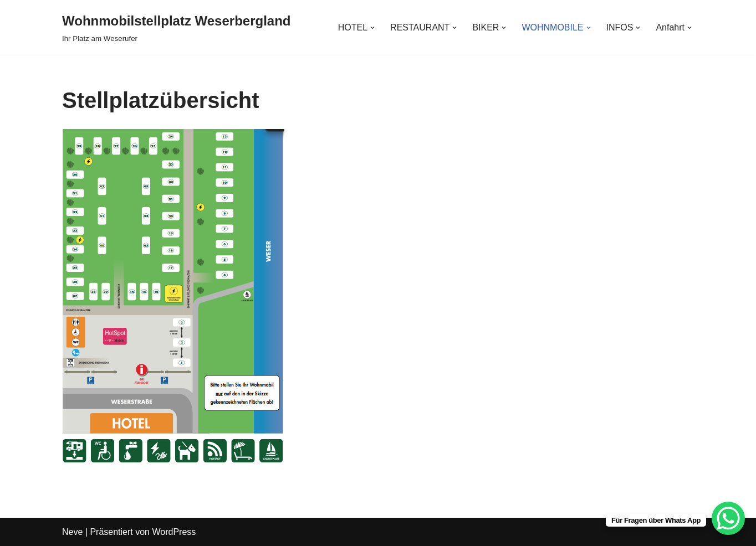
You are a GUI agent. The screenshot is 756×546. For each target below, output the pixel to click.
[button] (372, 28)
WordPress (174, 532)
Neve (72, 532)
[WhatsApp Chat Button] (728, 518)
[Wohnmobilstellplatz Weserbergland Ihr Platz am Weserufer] (177, 27)
